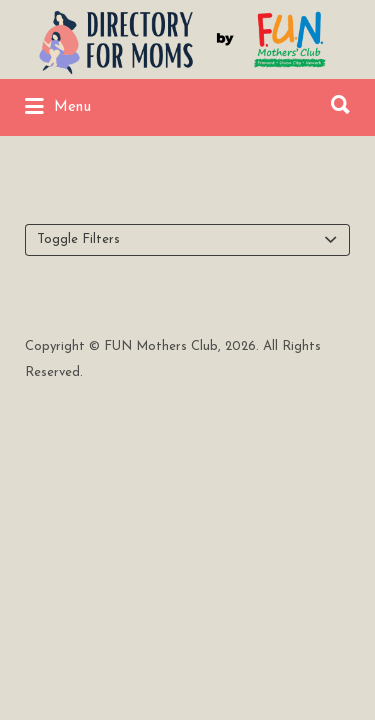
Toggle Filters (78, 239)
